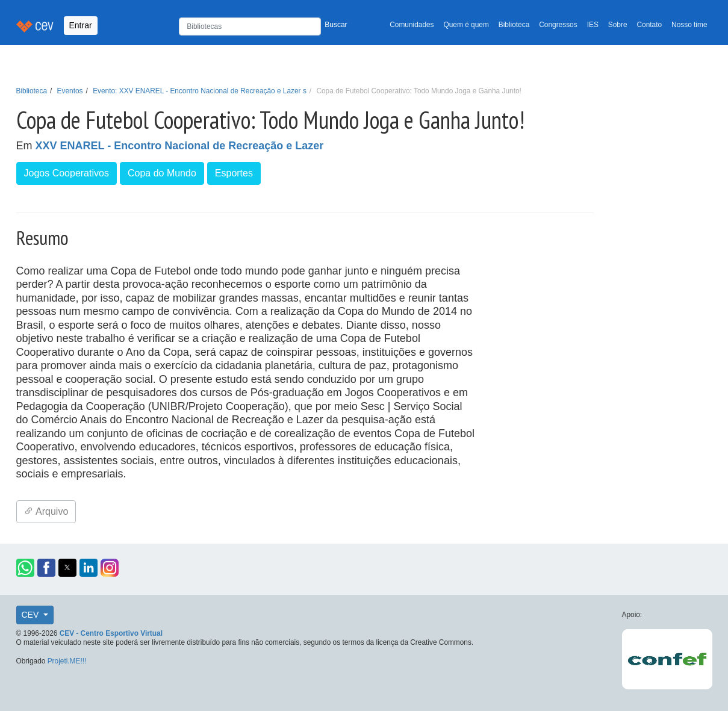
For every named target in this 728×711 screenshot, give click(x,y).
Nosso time (689, 25)
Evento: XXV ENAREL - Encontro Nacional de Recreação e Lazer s (200, 91)
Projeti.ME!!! (67, 661)
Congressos (558, 25)
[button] (25, 568)
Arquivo (46, 511)
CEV (32, 615)
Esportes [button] (234, 173)
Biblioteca (514, 25)
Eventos (70, 91)
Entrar (81, 25)
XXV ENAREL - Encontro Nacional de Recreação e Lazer (180, 146)
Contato (650, 25)
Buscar (336, 25)
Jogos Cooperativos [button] (67, 173)
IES (593, 25)
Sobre (618, 25)
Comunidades (412, 25)
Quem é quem (466, 25)
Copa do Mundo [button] (162, 173)
